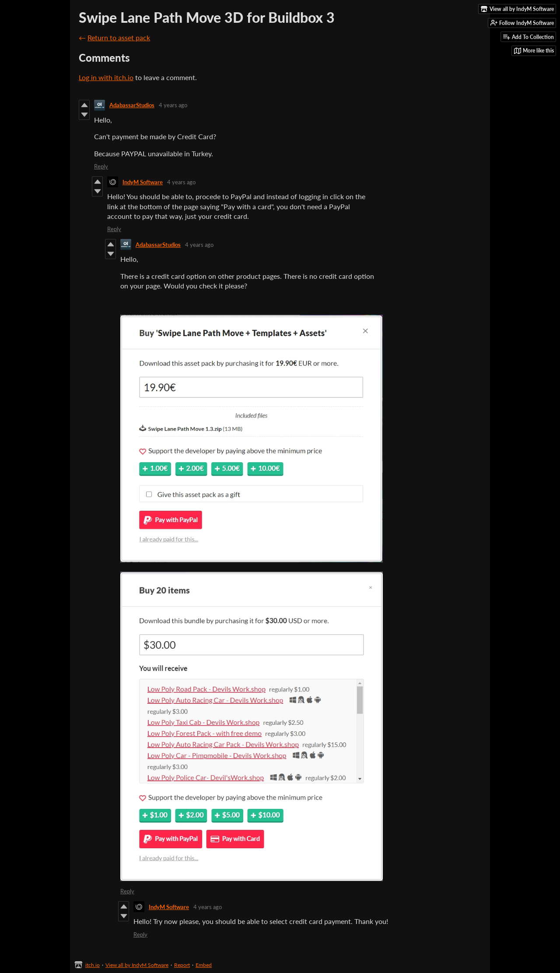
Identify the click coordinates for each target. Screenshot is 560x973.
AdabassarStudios (132, 105)
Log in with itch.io (106, 77)
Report (182, 965)
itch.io (93, 965)
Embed (204, 965)
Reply (101, 166)
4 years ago (173, 105)
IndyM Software (143, 182)
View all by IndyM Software (137, 965)
